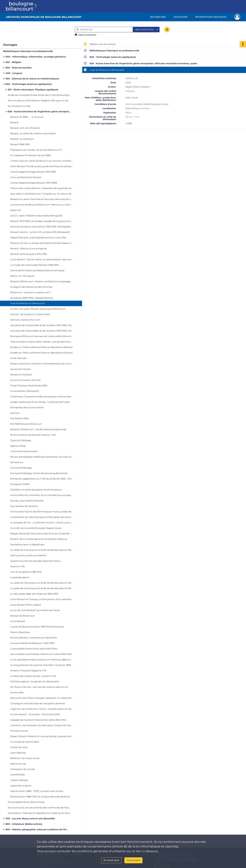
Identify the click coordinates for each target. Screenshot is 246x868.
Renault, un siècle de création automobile (33, 133)
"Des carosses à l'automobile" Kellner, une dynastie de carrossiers (42, 342)
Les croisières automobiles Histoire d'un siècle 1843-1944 (41, 654)
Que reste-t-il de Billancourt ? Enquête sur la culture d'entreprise (42, 194)
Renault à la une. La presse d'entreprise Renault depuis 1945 (42, 243)
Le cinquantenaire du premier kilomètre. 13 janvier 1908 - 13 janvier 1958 (42, 665)
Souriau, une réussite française (27, 501)
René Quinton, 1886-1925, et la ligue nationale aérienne (40, 797)
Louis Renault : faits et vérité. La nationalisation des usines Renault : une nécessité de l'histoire (42, 259)
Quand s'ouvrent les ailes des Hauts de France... (36, 561)
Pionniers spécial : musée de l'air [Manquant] (34, 681)
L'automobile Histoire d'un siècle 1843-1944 (34, 649)
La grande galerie (20, 577)
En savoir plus (111, 860)
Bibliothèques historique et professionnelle (28, 51)
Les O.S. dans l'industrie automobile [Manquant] (36, 216)
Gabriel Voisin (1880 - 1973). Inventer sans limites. (37, 791)
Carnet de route (19, 747)
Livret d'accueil (18, 358)
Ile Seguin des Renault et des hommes (31, 287)
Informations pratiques (211, 17)
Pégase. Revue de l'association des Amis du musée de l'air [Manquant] (42, 534)
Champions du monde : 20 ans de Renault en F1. (36, 150)
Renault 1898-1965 (20, 144)
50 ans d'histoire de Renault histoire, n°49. (33, 435)
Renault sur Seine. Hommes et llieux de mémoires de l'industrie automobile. (42, 199)
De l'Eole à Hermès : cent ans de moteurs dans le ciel (39, 687)
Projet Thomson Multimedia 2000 (29, 386)
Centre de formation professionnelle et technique (37, 270)
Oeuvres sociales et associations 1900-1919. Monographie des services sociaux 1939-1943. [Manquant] (42, 227)
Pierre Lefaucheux (20, 632)
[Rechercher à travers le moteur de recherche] (105, 30)
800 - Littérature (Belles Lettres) (24, 824)
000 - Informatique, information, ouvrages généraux (36, 57)
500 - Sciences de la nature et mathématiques (32, 79)
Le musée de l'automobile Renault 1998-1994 (35, 265)
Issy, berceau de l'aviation (24, 506)
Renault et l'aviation (21, 375)
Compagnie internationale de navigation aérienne (37, 703)
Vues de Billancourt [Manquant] (27, 303)
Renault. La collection (22, 139)
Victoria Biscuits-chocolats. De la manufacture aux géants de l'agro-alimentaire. (42, 495)
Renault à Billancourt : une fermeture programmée (38, 429)
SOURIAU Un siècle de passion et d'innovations (36, 490)
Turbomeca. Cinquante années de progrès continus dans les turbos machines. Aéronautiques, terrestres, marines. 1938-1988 (42, 396)
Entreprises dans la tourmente (27, 407)
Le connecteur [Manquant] (25, 391)
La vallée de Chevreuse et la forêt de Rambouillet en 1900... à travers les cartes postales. (42, 550)
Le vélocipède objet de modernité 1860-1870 (34, 594)
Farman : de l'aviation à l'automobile (30, 314)
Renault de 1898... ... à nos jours (27, 117)
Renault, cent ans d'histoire (25, 128)
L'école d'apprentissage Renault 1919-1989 (33, 172)
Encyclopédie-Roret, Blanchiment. (27, 802)
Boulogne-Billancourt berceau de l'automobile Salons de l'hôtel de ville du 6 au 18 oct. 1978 (42, 336)
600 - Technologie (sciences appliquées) (29, 84)
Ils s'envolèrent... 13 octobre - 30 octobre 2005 (35, 714)
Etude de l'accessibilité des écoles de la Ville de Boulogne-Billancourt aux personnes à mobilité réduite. (39, 95)
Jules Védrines (18, 753)
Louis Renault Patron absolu (26, 605)
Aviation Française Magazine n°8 (28, 671)
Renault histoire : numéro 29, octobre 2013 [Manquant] (40, 232)
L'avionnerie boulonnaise (24, 451)
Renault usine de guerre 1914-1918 (28, 254)
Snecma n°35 (17, 566)
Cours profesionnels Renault (26, 177)
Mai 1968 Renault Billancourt (26, 424)
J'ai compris (133, 860)
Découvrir (180, 17)
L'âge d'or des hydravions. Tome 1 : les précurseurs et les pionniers (42, 709)
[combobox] (146, 30)
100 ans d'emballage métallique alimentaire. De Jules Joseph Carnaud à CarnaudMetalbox (42, 457)
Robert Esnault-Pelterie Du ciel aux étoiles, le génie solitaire (42, 736)
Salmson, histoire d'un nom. (25, 320)
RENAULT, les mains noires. (25, 758)
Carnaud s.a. (17, 462)
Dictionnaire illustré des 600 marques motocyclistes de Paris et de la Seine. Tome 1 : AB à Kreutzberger (42, 512)
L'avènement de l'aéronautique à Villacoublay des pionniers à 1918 (42, 517)
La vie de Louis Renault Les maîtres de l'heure (35, 610)
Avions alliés (17, 692)
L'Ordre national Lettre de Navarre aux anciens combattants (42, 161)
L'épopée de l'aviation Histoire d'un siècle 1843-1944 (38, 720)
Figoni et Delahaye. (21, 440)
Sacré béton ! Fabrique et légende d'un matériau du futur (39, 813)
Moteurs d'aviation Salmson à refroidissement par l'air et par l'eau (42, 364)
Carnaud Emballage (21, 468)
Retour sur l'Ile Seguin (22, 276)
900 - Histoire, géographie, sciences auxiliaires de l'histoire (37, 829)
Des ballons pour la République (27, 544)
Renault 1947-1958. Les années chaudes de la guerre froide (42, 221)
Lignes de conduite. (21, 786)
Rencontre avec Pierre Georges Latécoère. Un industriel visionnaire (42, 698)
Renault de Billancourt (23, 616)
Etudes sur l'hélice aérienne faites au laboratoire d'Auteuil (41, 347)
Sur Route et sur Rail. (19, 106)
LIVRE (129, 123)
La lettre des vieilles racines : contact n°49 (33, 676)
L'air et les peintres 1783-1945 (26, 572)
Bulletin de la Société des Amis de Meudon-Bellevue (39, 539)
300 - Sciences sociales (19, 68)
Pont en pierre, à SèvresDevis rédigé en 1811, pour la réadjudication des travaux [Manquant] (39, 101)
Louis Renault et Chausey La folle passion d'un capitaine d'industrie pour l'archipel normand (42, 599)
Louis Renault (18, 621)
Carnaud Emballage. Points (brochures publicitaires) (39, 473)
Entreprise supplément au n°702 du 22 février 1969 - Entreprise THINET (42, 479)
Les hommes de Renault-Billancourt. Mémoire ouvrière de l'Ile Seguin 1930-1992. (42, 205)
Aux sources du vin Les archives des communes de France (39, 808)
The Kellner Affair (20, 418)
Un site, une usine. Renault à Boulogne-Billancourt (38, 309)
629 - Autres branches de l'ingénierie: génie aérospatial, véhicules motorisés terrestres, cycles (39, 111)
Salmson (15, 413)
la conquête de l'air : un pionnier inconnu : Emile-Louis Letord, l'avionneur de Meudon (42, 523)
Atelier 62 (15, 210)
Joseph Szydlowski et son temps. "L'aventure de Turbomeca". (42, 402)
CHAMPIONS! (18, 775)
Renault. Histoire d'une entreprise (28, 249)
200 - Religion (13, 62)
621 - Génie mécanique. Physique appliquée (33, 90)
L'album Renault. (19, 780)
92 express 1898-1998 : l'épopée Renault (32, 298)
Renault (14, 122)
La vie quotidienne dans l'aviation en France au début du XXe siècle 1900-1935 (42, 660)
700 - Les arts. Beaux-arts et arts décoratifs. (30, 819)
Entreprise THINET (20, 484)
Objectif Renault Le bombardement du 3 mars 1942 (38, 238)
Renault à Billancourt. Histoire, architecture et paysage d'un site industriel (42, 281)
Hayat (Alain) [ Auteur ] (138, 87)
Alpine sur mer (18, 764)
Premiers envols (19, 731)
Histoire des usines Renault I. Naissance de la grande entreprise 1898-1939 (42, 188)
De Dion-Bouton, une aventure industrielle (33, 638)
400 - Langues (14, 73)
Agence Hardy (18, 446)
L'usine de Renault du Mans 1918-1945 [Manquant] (37, 627)
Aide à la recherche (87, 35)
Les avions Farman (20, 369)
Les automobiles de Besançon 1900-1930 (32, 643)
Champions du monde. (23, 769)
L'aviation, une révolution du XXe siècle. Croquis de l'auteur (42, 725)
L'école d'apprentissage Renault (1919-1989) (34, 183)
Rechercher (158, 17)
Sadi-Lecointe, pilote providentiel (28, 555)
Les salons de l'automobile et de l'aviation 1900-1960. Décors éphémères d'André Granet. (42, 325)
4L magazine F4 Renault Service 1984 (31, 155)
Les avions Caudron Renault (25, 380)
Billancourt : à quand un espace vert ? (31, 292)
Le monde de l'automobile (25, 742)
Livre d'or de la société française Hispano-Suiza (36, 528)
